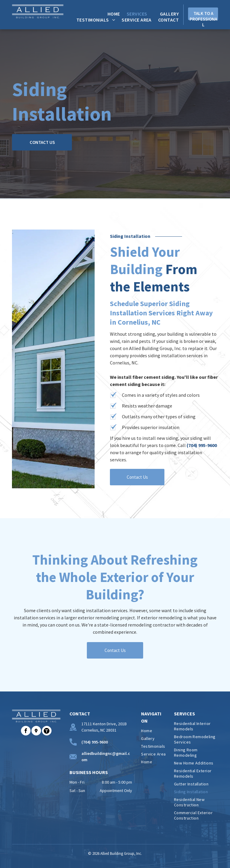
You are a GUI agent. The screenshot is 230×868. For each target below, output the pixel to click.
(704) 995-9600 (202, 445)
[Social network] (36, 731)
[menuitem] (111, 14)
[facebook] (26, 731)
